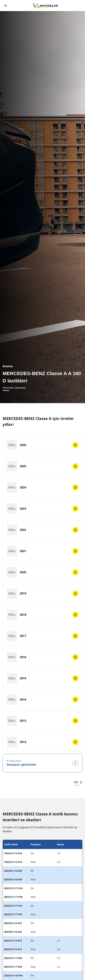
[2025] (42, 466)
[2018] (42, 615)
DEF (78, 782)
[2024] (42, 487)
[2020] (42, 572)
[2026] (42, 445)
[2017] (42, 636)
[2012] (42, 742)
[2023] (42, 509)
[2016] (42, 657)
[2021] (42, 551)
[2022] (42, 530)
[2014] (42, 700)
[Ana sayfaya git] (45, 6)
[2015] (42, 678)
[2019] (42, 594)
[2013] (42, 721)
